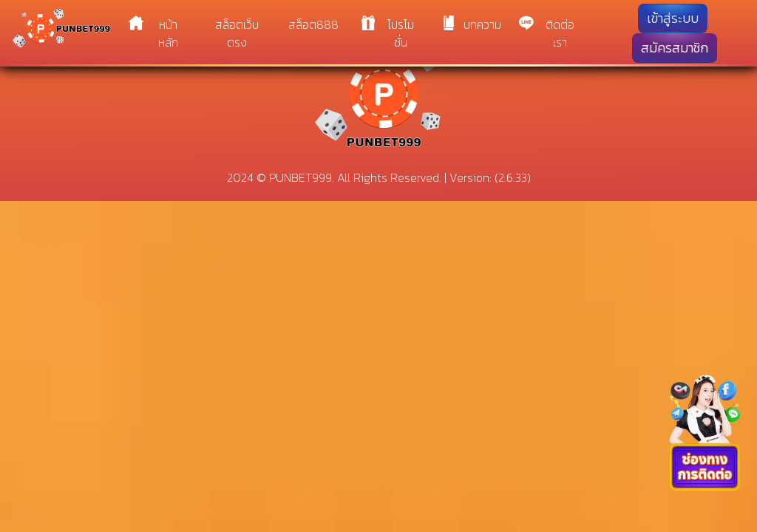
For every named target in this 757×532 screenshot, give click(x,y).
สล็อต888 (313, 24)
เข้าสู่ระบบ (673, 18)
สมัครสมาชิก (675, 48)
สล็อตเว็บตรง (237, 33)
